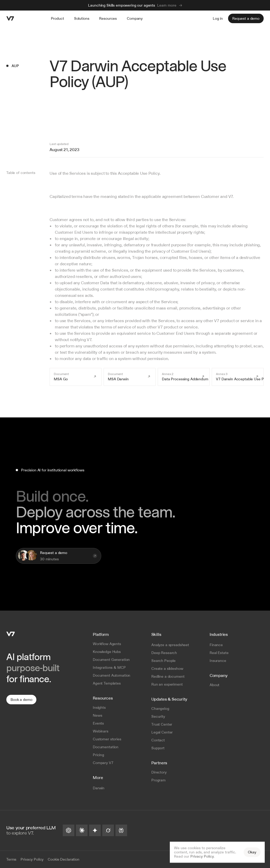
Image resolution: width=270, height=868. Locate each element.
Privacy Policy (202, 856)
